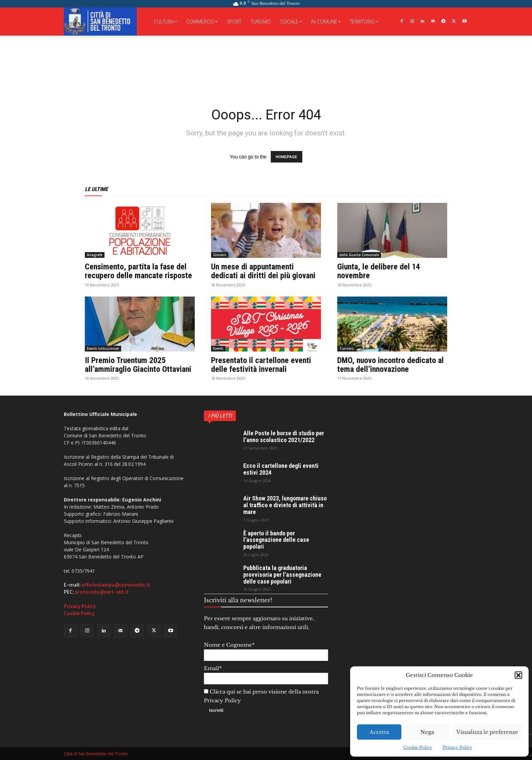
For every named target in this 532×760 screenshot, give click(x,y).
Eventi (218, 348)
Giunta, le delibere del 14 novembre (379, 271)
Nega (427, 732)
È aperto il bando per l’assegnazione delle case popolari (276, 540)
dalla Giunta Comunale (359, 255)
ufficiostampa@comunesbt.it (116, 585)
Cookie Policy (418, 747)
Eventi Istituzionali (103, 348)
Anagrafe (95, 255)
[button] (518, 675)
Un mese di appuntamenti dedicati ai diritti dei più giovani (263, 271)
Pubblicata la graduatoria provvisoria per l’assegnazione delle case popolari (282, 575)
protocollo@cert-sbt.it (102, 592)
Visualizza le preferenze (487, 732)
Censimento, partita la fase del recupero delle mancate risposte (138, 271)
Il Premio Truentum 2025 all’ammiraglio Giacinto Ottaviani (138, 365)
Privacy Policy (458, 747)
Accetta (379, 732)
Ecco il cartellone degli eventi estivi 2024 (281, 469)
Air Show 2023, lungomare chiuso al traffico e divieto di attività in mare (285, 505)
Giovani (220, 255)
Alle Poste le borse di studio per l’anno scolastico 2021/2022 (284, 436)
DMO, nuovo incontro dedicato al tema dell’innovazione (391, 365)
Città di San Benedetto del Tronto (96, 754)
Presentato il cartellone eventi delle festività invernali (261, 365)
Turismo (347, 348)
